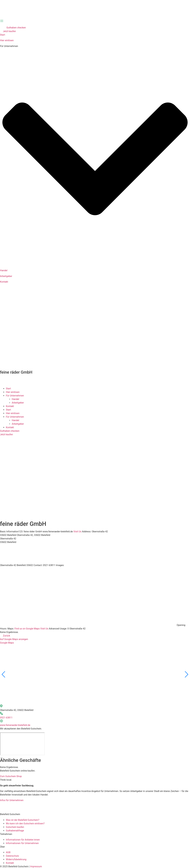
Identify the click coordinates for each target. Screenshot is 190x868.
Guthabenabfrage (15, 831)
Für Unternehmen (15, 396)
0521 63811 (6, 718)
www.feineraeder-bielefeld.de (15, 725)
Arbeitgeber (6, 276)
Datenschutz (12, 856)
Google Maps (7, 643)
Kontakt (4, 282)
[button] (3, 674)
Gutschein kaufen (15, 827)
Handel (4, 270)
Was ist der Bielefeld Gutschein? (23, 820)
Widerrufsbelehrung (16, 859)
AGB (8, 852)
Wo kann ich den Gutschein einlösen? (25, 824)
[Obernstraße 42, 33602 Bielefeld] (22, 744)
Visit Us (77, 532)
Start (2, 35)
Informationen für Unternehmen (22, 843)
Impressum (36, 866)
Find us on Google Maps (27, 629)
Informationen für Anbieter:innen (23, 840)
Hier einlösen (7, 40)
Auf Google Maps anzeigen (14, 639)
